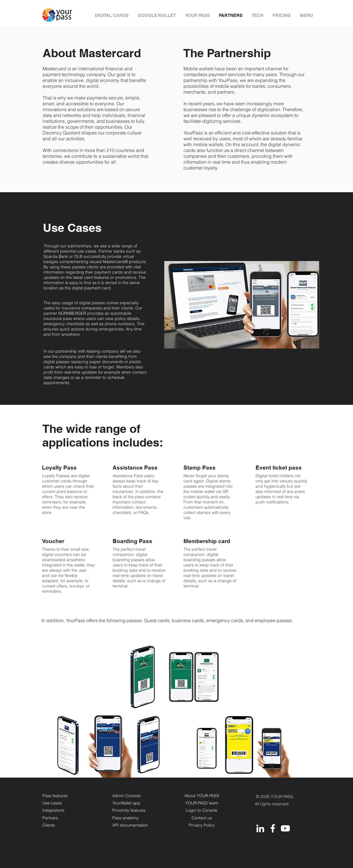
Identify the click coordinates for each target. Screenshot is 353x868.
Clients (49, 825)
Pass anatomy (125, 818)
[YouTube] (285, 828)
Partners (50, 818)
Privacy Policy (202, 825)
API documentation (130, 825)
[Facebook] (273, 828)
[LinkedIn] (260, 828)
